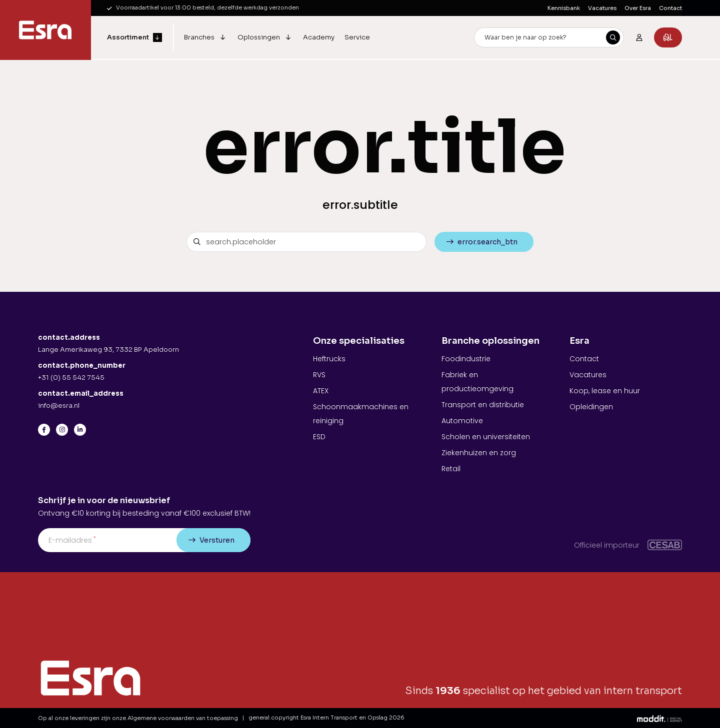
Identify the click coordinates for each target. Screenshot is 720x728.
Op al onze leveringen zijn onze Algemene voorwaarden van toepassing (138, 718)
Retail (451, 469)
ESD (319, 437)
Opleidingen (591, 407)
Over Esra (638, 8)
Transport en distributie (483, 405)
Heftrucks (329, 359)
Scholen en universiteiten (486, 437)
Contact (670, 8)
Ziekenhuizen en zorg (479, 453)
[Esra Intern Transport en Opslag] (45, 30)
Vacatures (602, 8)
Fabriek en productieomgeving (477, 382)
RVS (319, 375)
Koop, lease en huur (605, 391)
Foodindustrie (466, 359)
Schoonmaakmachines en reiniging (361, 414)
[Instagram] (62, 430)
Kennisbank (564, 8)
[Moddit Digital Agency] (659, 718)
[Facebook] (44, 430)
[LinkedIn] (80, 430)
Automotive (462, 421)
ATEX (321, 391)
